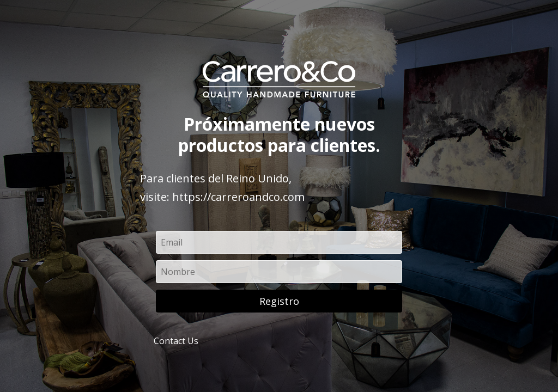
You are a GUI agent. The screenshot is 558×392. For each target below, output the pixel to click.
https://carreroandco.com (238, 197)
